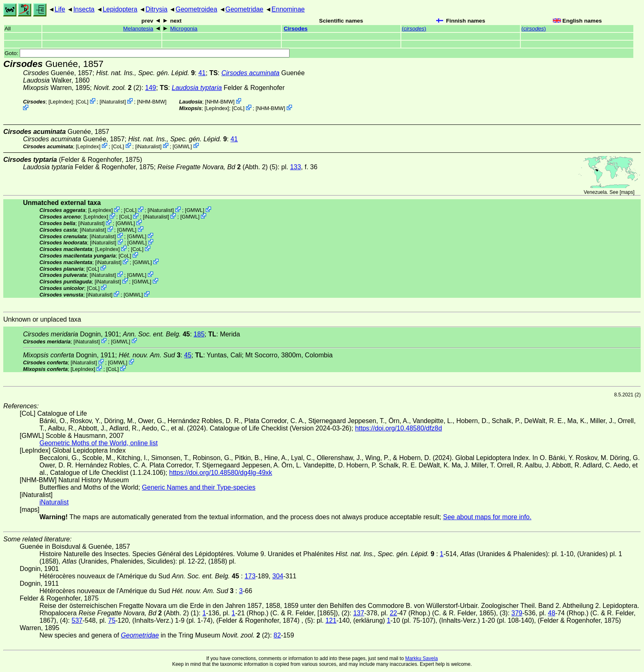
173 (250, 576)
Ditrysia (156, 9)
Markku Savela (421, 658)
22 (393, 613)
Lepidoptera (120, 9)
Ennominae (288, 9)
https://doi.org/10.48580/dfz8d (398, 428)
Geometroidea (196, 9)
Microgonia (184, 29)
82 (277, 635)
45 (188, 355)
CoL (82, 102)
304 (278, 576)
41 (202, 73)
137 (359, 613)
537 (77, 620)
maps (627, 192)
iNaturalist (113, 102)
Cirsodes (296, 29)
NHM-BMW (152, 102)
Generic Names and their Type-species (199, 487)
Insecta (84, 9)
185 (199, 334)
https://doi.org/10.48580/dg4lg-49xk (221, 473)
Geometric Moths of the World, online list (99, 443)
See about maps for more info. (487, 517)
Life (60, 9)
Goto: (147, 53)
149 (151, 88)
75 (112, 620)
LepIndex (61, 102)
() (414, 29)
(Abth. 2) (213, 167)
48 (552, 613)
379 (517, 613)
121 (331, 620)
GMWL (182, 146)
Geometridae (245, 9)
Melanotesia (138, 29)
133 (296, 167)
